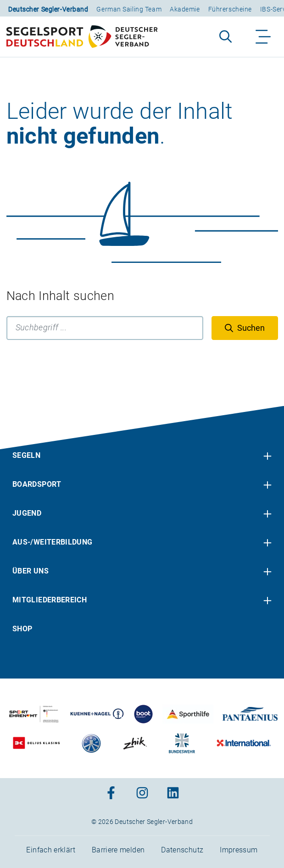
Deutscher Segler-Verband (48, 9)
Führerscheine (230, 9)
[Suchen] (245, 328)
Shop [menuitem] (22, 629)
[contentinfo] (142, 637)
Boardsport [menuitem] (37, 484)
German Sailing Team (129, 9)
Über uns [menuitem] (31, 571)
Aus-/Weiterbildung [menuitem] (52, 542)
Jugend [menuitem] (27, 513)
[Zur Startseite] (82, 37)
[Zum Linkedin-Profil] (173, 793)
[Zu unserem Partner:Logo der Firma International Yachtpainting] (244, 743)
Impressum (239, 850)
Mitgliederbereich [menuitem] (50, 600)
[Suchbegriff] (105, 328)
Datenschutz (182, 850)
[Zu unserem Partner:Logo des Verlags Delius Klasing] (37, 743)
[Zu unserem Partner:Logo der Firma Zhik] (135, 743)
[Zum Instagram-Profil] (142, 793)
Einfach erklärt (50, 850)
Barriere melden (118, 850)
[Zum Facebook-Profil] (111, 793)
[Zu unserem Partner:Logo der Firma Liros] (92, 743)
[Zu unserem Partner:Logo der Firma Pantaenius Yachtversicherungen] (250, 714)
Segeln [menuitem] (26, 455)
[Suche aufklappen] (226, 37)
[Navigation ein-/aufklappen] (264, 37)
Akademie (185, 9)
